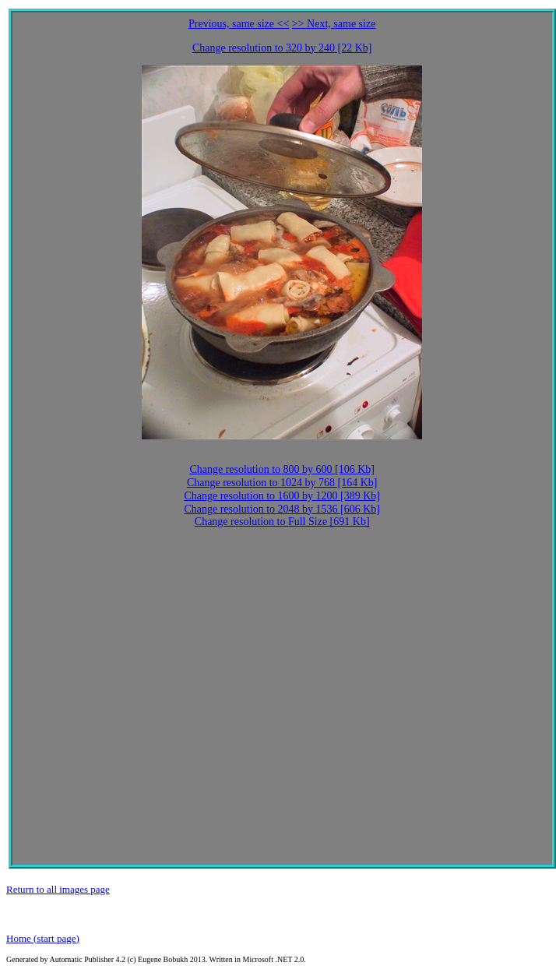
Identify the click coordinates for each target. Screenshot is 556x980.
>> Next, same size (334, 24)
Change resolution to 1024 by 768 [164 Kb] (282, 483)
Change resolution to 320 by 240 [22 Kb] (282, 48)
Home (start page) (43, 938)
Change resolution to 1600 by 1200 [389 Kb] (282, 496)
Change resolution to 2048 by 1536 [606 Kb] (282, 509)
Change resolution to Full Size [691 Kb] (282, 522)
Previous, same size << (239, 24)
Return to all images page (58, 889)
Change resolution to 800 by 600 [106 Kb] (282, 469)
